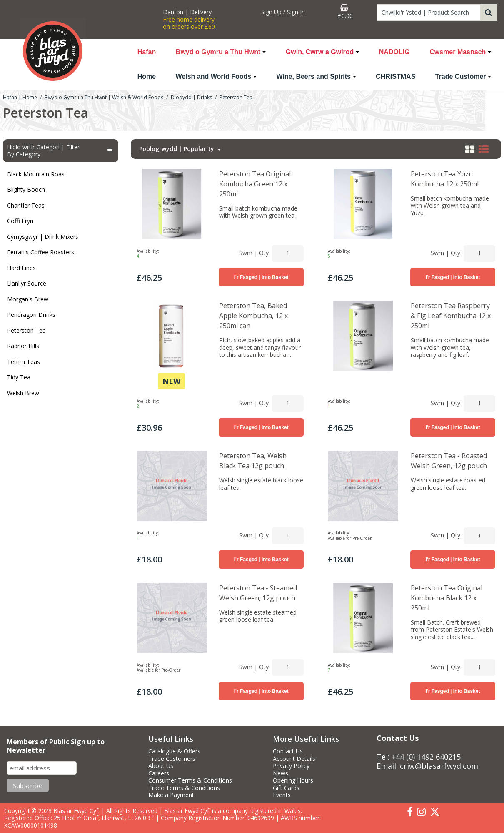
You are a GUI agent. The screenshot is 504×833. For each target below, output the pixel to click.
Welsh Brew (23, 393)
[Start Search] (489, 13)
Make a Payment (171, 795)
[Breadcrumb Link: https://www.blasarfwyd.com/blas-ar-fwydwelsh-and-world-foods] (104, 97)
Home (147, 77)
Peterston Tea (26, 330)
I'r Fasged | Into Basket (261, 277)
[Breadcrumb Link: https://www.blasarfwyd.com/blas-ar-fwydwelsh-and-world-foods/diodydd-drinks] (191, 97)
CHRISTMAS (395, 77)
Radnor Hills (23, 346)
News (281, 773)
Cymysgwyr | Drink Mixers (43, 237)
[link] (410, 812)
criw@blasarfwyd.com (439, 766)
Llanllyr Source (27, 283)
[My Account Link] (283, 12)
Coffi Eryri (20, 221)
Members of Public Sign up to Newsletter (56, 746)
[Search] (428, 13)
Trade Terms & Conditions (184, 788)
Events (282, 795)
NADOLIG (394, 52)
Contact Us (288, 751)
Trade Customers (172, 759)
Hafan (147, 52)
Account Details (294, 759)
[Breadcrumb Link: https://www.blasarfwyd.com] (20, 97)
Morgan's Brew (28, 299)
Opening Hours (293, 780)
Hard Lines (21, 268)
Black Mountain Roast (37, 174)
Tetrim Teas (24, 362)
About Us (161, 766)
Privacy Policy (291, 766)
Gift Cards (286, 788)
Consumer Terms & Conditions (190, 780)
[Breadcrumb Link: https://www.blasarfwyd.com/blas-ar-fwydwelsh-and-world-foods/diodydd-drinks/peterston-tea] (236, 97)
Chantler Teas (26, 205)
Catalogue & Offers (174, 751)
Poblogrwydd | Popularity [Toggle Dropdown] (177, 149)
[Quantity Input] (288, 253)
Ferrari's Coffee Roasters (41, 252)
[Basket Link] (345, 12)
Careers (159, 773)
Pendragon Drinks (31, 315)
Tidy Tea (19, 377)
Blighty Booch (26, 189)
